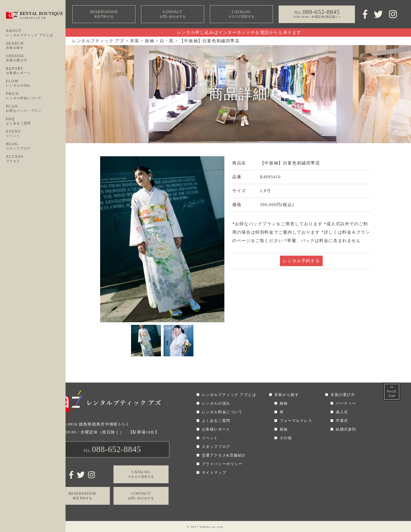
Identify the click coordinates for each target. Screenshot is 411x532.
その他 (286, 438)
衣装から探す (287, 395)
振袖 (284, 403)
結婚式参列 (346, 429)
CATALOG (241, 14)
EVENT (36, 134)
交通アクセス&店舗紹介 (224, 455)
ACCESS (36, 159)
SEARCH (36, 46)
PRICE (36, 96)
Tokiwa (205, 527)
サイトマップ (214, 473)
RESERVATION (104, 14)
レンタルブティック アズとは (229, 395)
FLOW (36, 83)
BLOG (36, 146)
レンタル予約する (301, 261)
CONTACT (173, 14)
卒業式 (342, 421)
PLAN (36, 109)
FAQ (36, 121)
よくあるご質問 (216, 421)
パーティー (346, 403)
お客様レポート (216, 429)
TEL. (112, 449)
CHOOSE (36, 58)
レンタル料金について (222, 412)
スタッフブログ (216, 447)
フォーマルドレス (296, 421)
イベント (210, 438)
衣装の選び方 (343, 395)
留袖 (284, 429)
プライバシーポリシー (222, 464)
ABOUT (36, 33)
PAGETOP (392, 394)
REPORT (36, 71)
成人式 (342, 412)
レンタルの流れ (216, 403)
